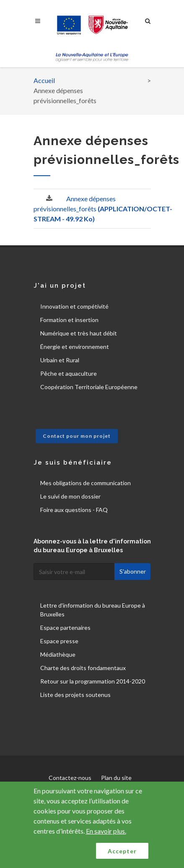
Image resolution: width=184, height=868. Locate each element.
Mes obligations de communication (86, 483)
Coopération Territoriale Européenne (89, 387)
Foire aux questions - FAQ (74, 510)
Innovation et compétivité (74, 306)
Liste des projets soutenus (75, 695)
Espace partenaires (65, 628)
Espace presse (59, 641)
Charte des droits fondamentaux (83, 668)
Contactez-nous (70, 778)
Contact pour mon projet (77, 436)
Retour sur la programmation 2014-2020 (93, 681)
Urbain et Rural (60, 360)
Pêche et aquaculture (69, 373)
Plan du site (116, 778)
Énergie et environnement (75, 347)
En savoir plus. (106, 831)
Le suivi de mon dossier (70, 496)
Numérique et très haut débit (79, 333)
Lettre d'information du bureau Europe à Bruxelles (93, 610)
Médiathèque (58, 654)
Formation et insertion (69, 320)
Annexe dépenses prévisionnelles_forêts (103, 209)
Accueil (44, 80)
